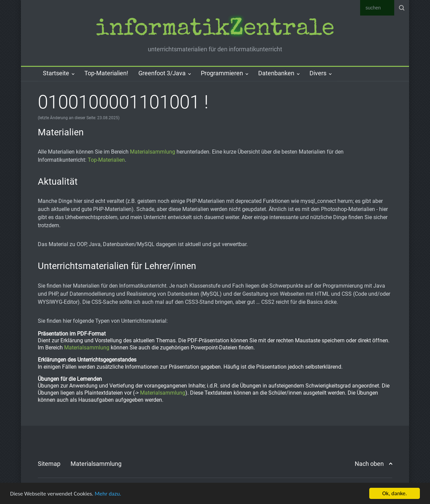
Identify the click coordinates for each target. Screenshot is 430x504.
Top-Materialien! (106, 73)
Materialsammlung (153, 152)
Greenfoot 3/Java (162, 73)
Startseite (56, 73)
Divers (318, 73)
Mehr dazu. (108, 494)
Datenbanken (276, 73)
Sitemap (49, 464)
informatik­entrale (215, 30)
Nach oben (369, 464)
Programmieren (222, 73)
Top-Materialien (106, 160)
